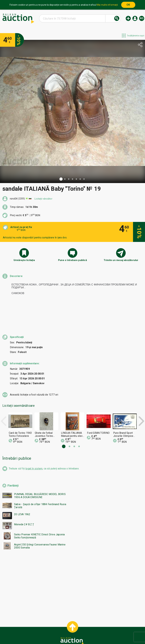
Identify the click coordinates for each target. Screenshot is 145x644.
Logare (135, 18)
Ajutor (72, 628)
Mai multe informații (107, 5)
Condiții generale (88, 628)
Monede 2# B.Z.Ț (24, 501)
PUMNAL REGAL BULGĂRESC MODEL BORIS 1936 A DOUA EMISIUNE (40, 473)
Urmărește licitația (24, 260)
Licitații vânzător (43, 199)
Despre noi (59, 634)
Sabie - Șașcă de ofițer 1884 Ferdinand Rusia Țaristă (40, 483)
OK (128, 5)
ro (142, 18)
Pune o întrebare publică (72, 260)
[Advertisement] (72, 561)
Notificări (44, 634)
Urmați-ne (97, 634)
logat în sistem (34, 446)
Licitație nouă (128, 18)
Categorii (60, 628)
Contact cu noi (77, 634)
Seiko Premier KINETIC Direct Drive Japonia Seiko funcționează (39, 513)
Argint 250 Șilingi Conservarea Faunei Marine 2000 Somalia (40, 523)
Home (47, 628)
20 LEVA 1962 (22, 491)
